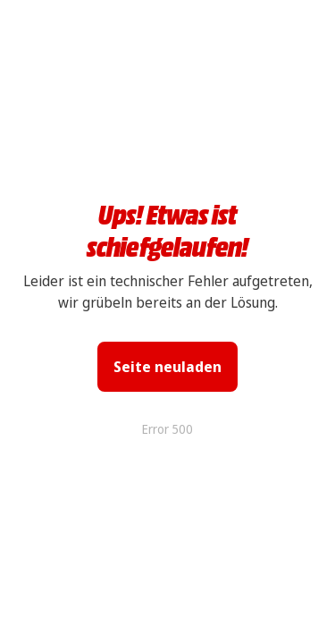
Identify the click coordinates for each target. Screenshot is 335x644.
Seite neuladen (167, 367)
